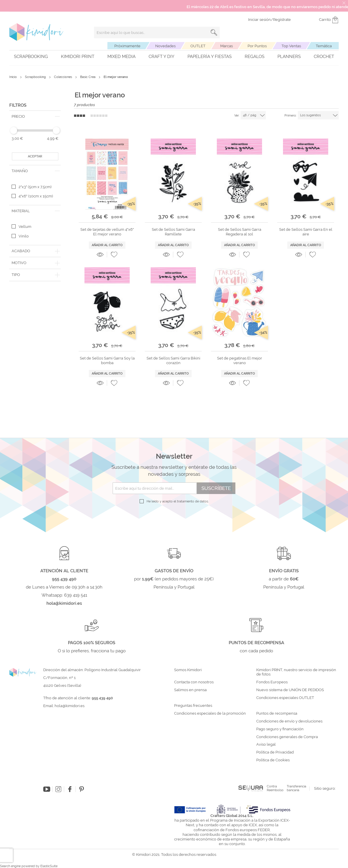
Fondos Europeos (272, 682)
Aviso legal (266, 744)
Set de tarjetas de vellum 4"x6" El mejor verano (107, 232)
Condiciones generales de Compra (287, 737)
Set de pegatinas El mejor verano (240, 361)
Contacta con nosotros (194, 682)
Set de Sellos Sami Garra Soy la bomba (107, 361)
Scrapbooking (31, 57)
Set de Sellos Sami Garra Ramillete (173, 232)
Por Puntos (257, 46)
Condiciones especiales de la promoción (210, 713)
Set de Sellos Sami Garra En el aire (306, 232)
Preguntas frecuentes (193, 706)
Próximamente (127, 46)
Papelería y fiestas (210, 57)
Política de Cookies (273, 760)
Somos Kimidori (188, 670)
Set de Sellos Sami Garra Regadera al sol (240, 232)
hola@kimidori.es (70, 706)
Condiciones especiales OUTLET (285, 698)
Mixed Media (121, 57)
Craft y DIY (162, 57)
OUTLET (198, 46)
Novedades (165, 46)
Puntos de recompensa (277, 713)
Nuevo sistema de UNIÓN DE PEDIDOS (290, 690)
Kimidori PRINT (78, 57)
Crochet (324, 57)
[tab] (35, 117)
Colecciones (63, 77)
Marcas (227, 46)
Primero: (291, 116)
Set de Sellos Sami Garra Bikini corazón (173, 361)
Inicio (13, 77)
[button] (114, 255)
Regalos (255, 57)
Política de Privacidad (275, 752)
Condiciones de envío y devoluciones (289, 721)
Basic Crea (88, 77)
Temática (324, 46)
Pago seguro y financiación (280, 729)
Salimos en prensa (190, 690)
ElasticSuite (49, 866)
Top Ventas (291, 46)
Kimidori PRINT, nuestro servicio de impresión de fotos (296, 672)
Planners (289, 57)
